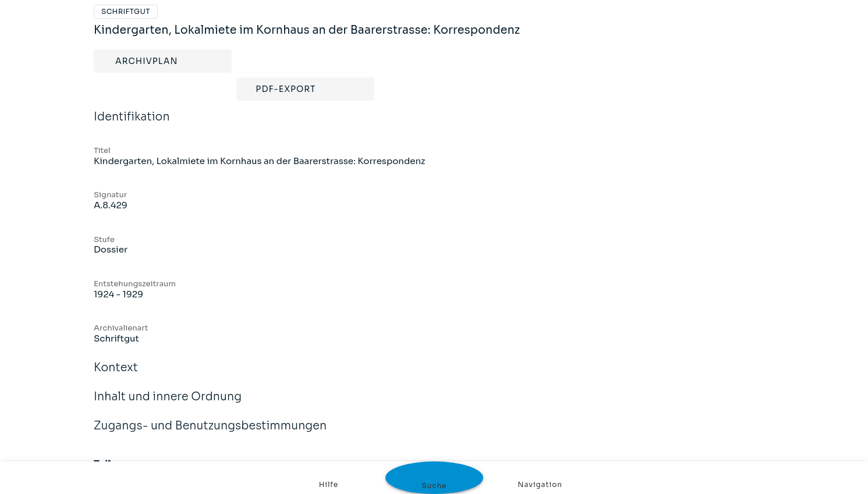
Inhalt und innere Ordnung (168, 404)
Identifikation (132, 125)
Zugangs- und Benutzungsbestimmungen (210, 433)
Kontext (116, 375)
